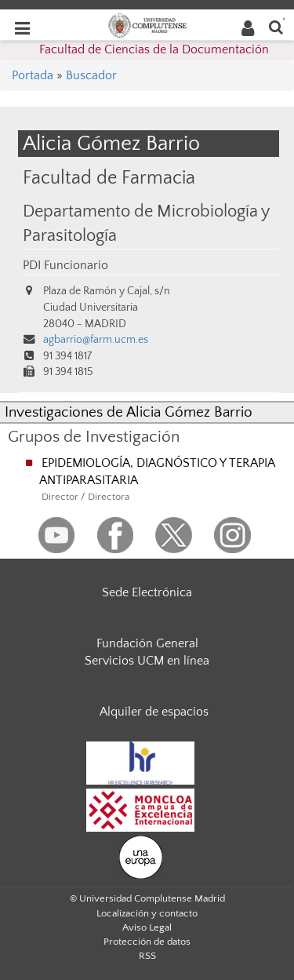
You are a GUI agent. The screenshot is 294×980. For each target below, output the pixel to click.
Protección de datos (147, 942)
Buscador (91, 75)
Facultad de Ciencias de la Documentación (154, 49)
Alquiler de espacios (154, 712)
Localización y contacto (147, 913)
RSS (147, 956)
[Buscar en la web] (276, 26)
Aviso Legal (147, 927)
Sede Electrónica (147, 592)
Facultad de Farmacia (109, 178)
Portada (33, 75)
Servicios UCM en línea (147, 661)
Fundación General (147, 643)
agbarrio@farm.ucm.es (96, 340)
